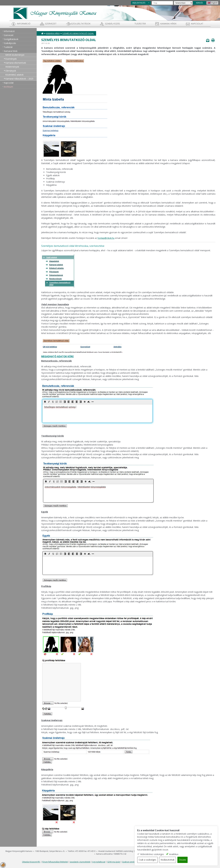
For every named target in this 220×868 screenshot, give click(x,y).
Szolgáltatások (81, 24)
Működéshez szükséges (159, 854)
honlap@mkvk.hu (106, 238)
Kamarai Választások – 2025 (19, 79)
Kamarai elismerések (16, 63)
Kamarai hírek (168, 24)
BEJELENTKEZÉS (139, 3)
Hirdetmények (12, 67)
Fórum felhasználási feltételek (55, 862)
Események (11, 59)
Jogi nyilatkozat (99, 862)
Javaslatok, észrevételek (80, 862)
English (214, 3)
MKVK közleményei (15, 55)
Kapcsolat (197, 24)
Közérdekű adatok (14, 75)
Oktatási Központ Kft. (31, 862)
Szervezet (51, 24)
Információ (24, 24)
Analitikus (180, 854)
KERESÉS (200, 3)
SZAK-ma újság (114, 862)
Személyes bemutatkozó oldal (78, 33)
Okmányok (11, 71)
